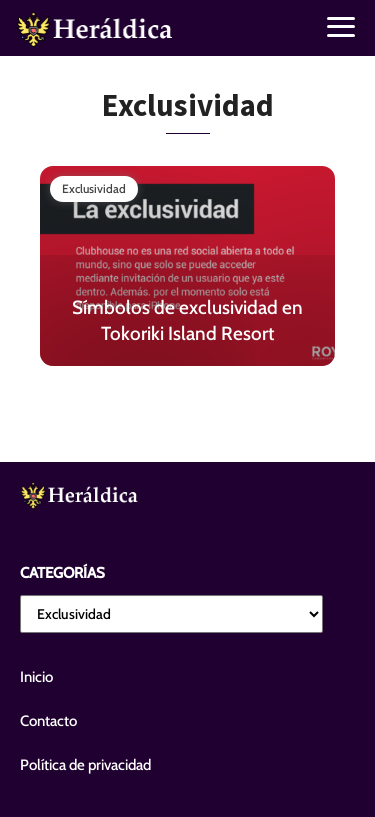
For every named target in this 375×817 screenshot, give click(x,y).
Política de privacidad (85, 765)
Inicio (36, 677)
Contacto (48, 721)
